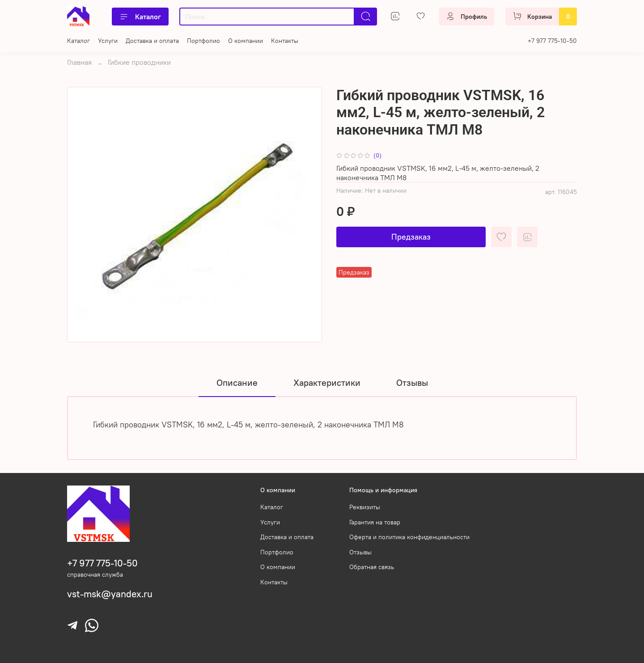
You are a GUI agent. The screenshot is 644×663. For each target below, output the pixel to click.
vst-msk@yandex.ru (110, 594)
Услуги (108, 41)
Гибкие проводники (139, 62)
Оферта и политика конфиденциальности (409, 537)
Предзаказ (411, 237)
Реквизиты (365, 507)
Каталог (140, 17)
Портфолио (203, 41)
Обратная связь (372, 567)
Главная (79, 62)
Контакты (285, 41)
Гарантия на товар (375, 522)
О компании (246, 41)
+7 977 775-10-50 (552, 41)
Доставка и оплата (152, 41)
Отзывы (360, 552)
